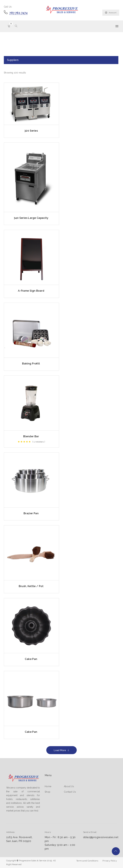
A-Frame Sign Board (31, 291)
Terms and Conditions (87, 861)
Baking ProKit (31, 364)
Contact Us (70, 792)
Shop (48, 792)
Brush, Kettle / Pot (31, 586)
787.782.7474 (18, 13)
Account (111, 13)
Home (48, 786)
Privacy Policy (110, 861)
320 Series (31, 131)
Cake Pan (31, 659)
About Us (69, 786)
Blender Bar (31, 436)
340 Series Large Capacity (31, 218)
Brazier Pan (31, 513)
